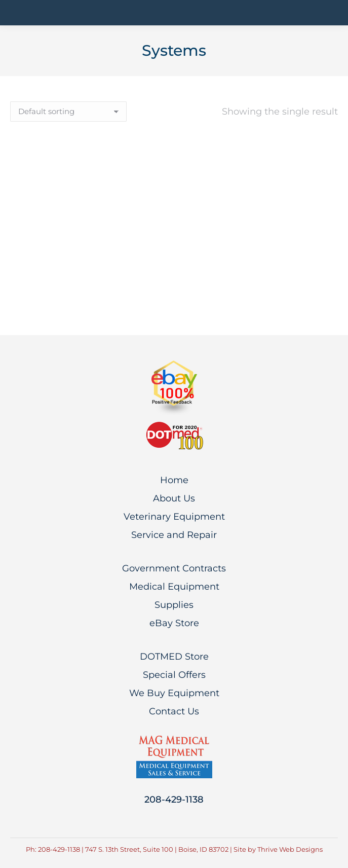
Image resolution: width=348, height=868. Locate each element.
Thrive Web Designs (290, 849)
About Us (174, 498)
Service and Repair (174, 535)
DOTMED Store (174, 657)
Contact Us (174, 711)
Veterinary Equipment (174, 517)
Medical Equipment (174, 587)
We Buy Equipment (174, 693)
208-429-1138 (174, 800)
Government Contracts (174, 568)
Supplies (174, 605)
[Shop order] (68, 112)
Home (174, 480)
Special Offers (174, 675)
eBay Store (174, 623)
